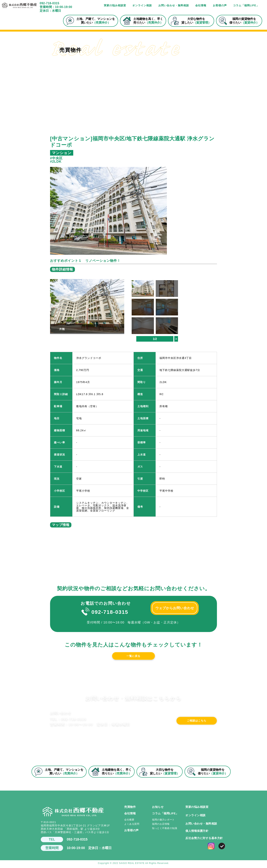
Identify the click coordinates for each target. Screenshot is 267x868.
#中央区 (56, 158)
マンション (62, 153)
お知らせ (158, 809)
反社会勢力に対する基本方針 (204, 840)
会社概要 (129, 821)
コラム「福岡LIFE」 (246, 5)
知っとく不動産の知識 (165, 830)
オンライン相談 (142, 5)
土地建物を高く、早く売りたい (143, 21)
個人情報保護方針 (197, 833)
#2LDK (56, 162)
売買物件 (130, 809)
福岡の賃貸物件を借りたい (239, 21)
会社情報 (201, 5)
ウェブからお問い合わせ (175, 608)
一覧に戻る (134, 657)
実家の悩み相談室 (115, 5)
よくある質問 (132, 826)
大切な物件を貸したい (191, 21)
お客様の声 (220, 5)
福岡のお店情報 (161, 826)
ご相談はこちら (189, 727)
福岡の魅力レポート (163, 821)
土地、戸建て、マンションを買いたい (90, 21)
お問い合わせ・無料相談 (174, 5)
